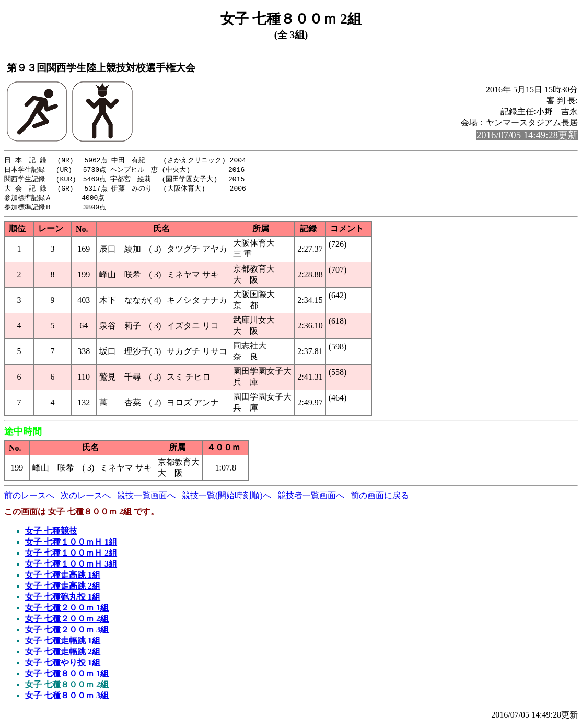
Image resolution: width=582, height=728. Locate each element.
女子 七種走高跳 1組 (63, 578)
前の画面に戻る (380, 498)
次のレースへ (86, 498)
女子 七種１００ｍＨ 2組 (71, 556)
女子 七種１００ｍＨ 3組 (71, 567)
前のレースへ (29, 498)
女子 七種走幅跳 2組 (63, 655)
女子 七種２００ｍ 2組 (67, 622)
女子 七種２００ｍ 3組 (67, 633)
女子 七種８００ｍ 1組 (67, 677)
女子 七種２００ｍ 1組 (67, 611)
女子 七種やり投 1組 (63, 666)
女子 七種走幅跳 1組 (63, 644)
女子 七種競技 (51, 534)
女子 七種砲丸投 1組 (63, 600)
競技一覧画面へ (146, 498)
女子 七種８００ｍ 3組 (67, 698)
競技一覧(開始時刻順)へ (226, 498)
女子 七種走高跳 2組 (63, 589)
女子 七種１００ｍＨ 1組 (71, 545)
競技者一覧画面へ (311, 498)
